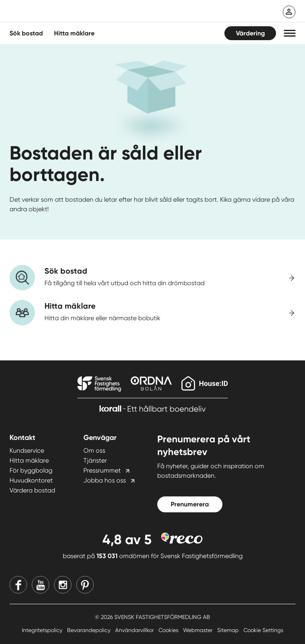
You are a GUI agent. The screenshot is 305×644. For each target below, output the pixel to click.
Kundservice (27, 450)
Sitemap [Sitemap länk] (229, 630)
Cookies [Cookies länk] (169, 630)
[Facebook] (18, 585)
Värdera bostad (32, 490)
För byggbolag (31, 470)
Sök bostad (26, 33)
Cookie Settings (263, 630)
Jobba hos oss (105, 480)
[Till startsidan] (89, 12)
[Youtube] (41, 585)
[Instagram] (63, 585)
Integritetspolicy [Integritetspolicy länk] (43, 630)
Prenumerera (190, 504)
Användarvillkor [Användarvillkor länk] (135, 630)
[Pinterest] (85, 585)
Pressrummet (102, 470)
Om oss (94, 450)
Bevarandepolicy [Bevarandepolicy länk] (90, 630)
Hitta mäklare (29, 460)
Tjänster (95, 460)
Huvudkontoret (31, 480)
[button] (290, 33)
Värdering (250, 33)
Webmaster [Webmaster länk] (199, 630)
